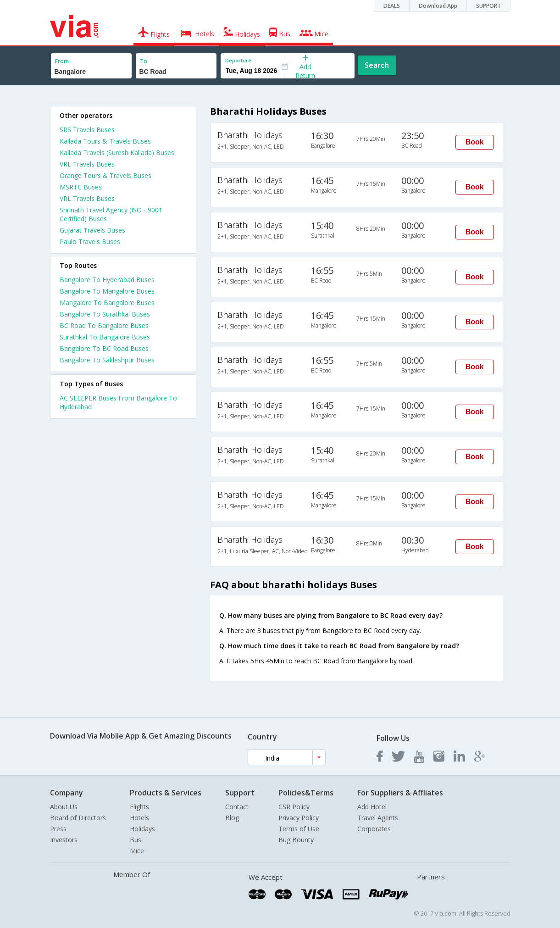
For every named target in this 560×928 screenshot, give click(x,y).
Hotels (139, 818)
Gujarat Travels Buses (92, 230)
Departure (238, 60)
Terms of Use (299, 829)
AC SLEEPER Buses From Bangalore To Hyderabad (118, 402)
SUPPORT (488, 6)
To (144, 61)
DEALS (392, 6)
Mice (137, 851)
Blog (232, 818)
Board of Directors (78, 818)
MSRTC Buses (81, 187)
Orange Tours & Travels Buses (105, 175)
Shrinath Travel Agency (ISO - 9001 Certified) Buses (111, 214)
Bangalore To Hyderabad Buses (107, 280)
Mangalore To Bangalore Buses (107, 303)
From (62, 61)
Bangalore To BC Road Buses (104, 348)
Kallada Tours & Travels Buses (105, 141)
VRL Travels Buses (87, 164)
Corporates (374, 829)
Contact (237, 807)
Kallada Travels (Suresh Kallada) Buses (117, 153)
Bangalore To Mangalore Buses (107, 291)
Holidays (142, 829)
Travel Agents (378, 818)
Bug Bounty (296, 840)
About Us (64, 807)
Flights (139, 807)
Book (475, 142)
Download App (438, 6)
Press (58, 829)
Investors (64, 840)
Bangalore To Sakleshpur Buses (107, 360)
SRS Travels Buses (87, 130)
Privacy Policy (299, 818)
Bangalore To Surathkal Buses (105, 314)
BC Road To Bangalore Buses (104, 325)
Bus (136, 840)
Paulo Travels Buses (90, 242)
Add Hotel (372, 807)
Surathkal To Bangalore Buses (105, 337)
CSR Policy (294, 807)
